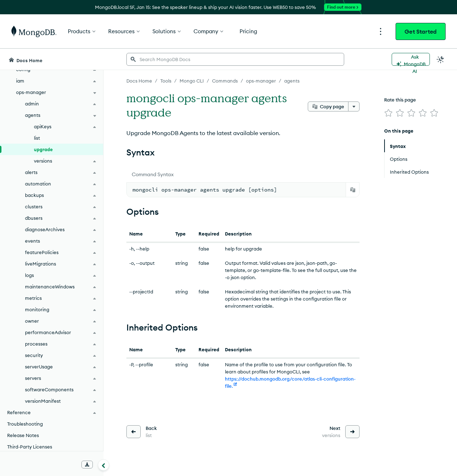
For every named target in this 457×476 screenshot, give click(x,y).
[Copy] (353, 190)
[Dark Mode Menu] (441, 59)
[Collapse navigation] (104, 465)
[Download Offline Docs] (87, 465)
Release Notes (23, 435)
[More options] (354, 106)
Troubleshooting (25, 424)
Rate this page (400, 100)
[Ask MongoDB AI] (411, 59)
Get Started (421, 31)
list (37, 138)
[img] (388, 113)
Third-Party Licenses (30, 447)
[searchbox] (235, 59)
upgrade (43, 149)
